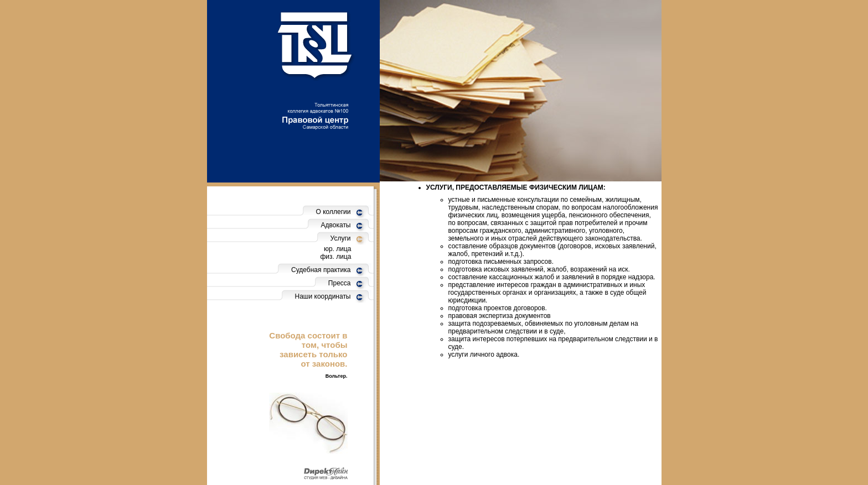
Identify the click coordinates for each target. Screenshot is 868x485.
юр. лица (338, 249)
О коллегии (334, 212)
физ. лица (336, 257)
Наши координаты (323, 296)
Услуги (341, 238)
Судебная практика (321, 270)
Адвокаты (336, 225)
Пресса (340, 283)
